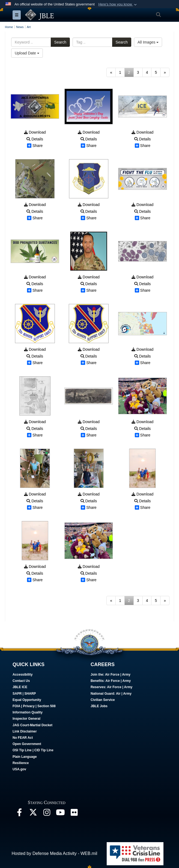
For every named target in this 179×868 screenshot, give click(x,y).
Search (60, 42)
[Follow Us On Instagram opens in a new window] (47, 814)
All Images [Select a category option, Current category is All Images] (148, 42)
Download (35, 132)
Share (35, 146)
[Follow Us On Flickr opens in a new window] (74, 814)
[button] (118, 4)
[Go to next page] (165, 72)
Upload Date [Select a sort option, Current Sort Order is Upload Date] (27, 53)
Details (35, 139)
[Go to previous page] (111, 72)
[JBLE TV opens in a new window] (60, 814)
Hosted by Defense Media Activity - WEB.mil (54, 853)
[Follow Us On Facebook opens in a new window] (19, 814)
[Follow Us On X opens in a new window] (33, 814)
